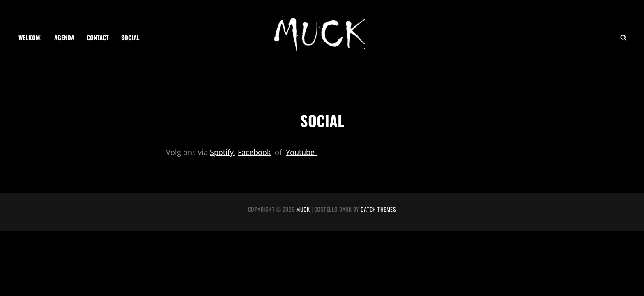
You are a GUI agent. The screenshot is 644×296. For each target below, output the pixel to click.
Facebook (254, 152)
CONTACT (98, 37)
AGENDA (64, 37)
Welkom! (30, 37)
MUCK (303, 209)
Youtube (301, 152)
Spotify (222, 152)
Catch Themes (378, 209)
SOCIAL (130, 37)
